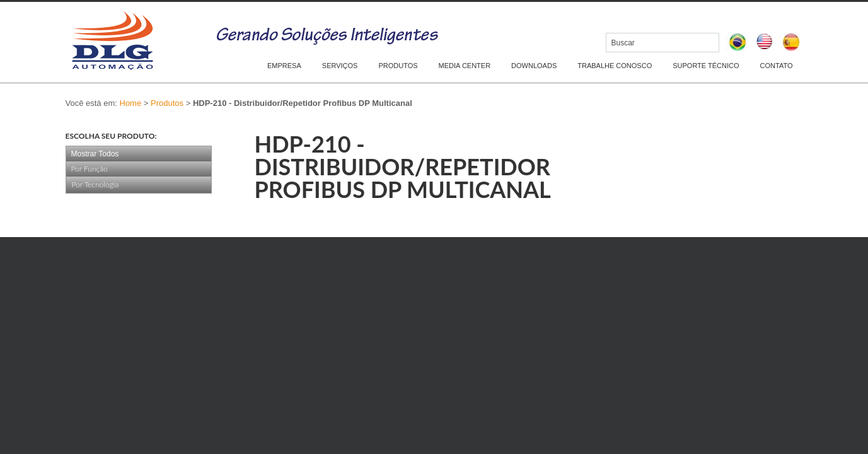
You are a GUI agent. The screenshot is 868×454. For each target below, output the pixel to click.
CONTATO (777, 66)
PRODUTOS (398, 66)
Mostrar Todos (95, 154)
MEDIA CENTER (465, 66)
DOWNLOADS (534, 66)
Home (131, 103)
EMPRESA (284, 66)
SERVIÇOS (340, 66)
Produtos (167, 103)
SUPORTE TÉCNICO (706, 66)
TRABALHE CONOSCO (615, 66)
